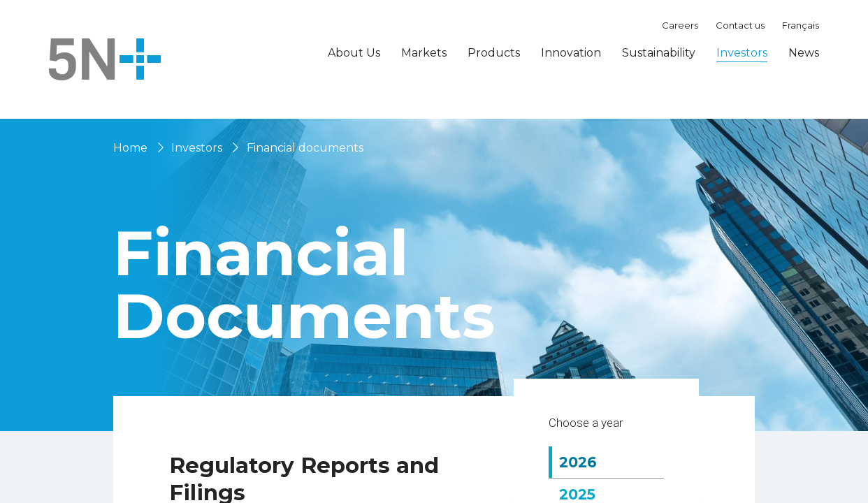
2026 (588, 482)
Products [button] (494, 53)
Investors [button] (742, 53)
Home (130, 148)
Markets (424, 53)
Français (801, 25)
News (804, 53)
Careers (680, 25)
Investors (197, 148)
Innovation (571, 53)
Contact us (740, 25)
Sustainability (659, 53)
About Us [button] (354, 53)
